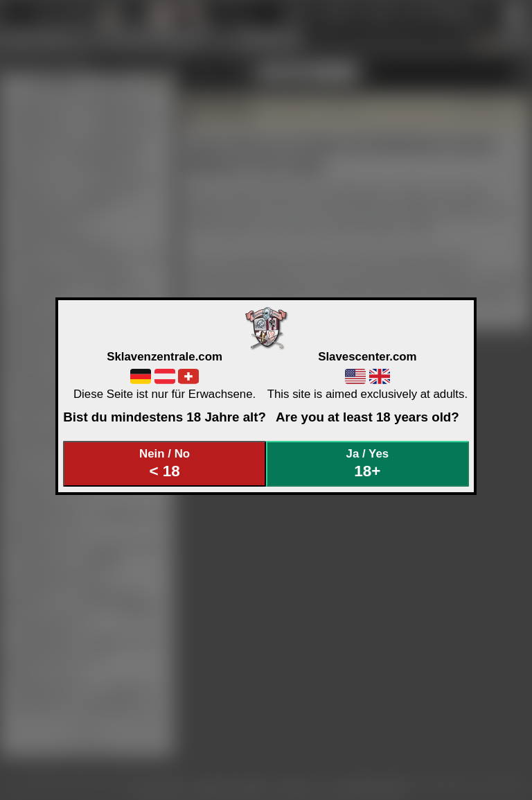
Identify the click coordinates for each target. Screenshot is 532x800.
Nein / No (165, 463)
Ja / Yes (368, 463)
